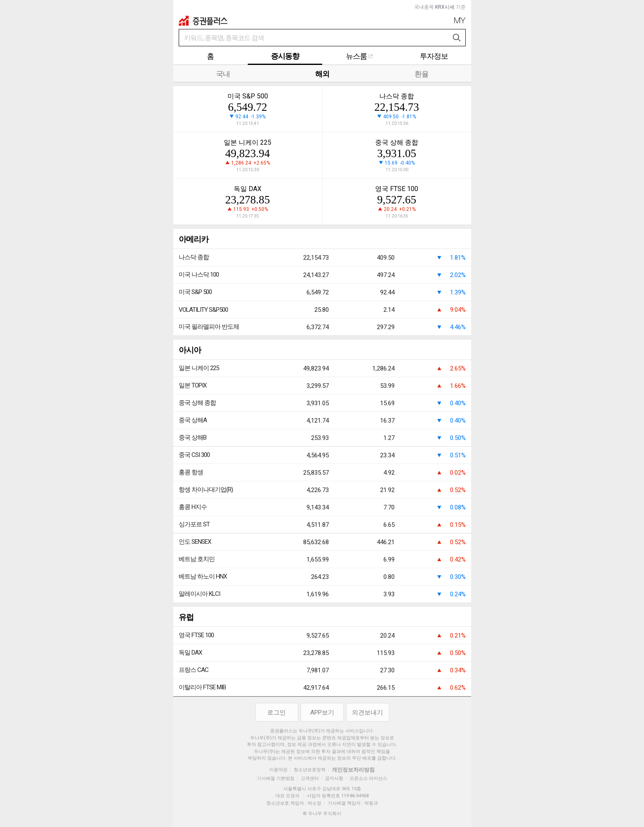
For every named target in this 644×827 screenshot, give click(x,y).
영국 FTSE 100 (196, 635)
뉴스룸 (359, 56)
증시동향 (285, 56)
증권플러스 (203, 21)
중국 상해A (193, 420)
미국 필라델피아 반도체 (209, 327)
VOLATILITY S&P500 (203, 310)
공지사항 (334, 778)
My (460, 20)
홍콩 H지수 (193, 507)
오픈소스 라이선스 (368, 778)
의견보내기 (367, 712)
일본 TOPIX (193, 385)
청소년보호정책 (310, 770)
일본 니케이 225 (199, 368)
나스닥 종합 (194, 257)
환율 (421, 74)
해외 (322, 74)
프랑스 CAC (194, 670)
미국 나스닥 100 (199, 275)
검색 (457, 38)
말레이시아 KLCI (199, 594)
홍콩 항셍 (191, 472)
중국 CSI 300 (194, 455)
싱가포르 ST (194, 524)
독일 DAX (190, 653)
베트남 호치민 (197, 559)
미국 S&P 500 (195, 292)
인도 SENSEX (195, 542)
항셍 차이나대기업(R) (206, 490)
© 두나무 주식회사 (322, 814)
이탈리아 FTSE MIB (202, 687)
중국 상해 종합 (197, 403)
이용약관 (278, 770)
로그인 (277, 712)
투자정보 (434, 56)
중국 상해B (193, 437)
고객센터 (310, 778)
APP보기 (322, 712)
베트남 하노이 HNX (203, 576)
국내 (223, 74)
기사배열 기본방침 (276, 778)
